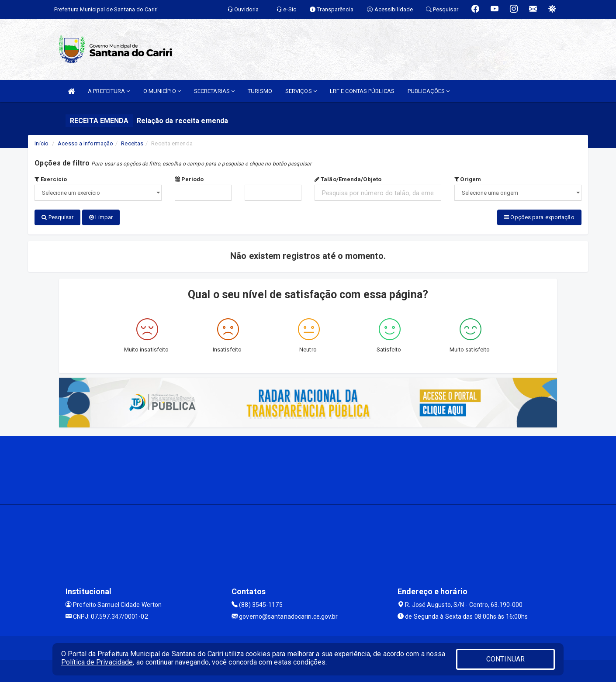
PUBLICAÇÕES (429, 91)
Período (189, 179)
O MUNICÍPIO (162, 91)
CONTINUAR (505, 659)
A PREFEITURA (109, 91)
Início (42, 143)
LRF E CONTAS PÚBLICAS (362, 91)
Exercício (51, 179)
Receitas (132, 143)
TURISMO (260, 91)
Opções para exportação (539, 217)
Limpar (101, 217)
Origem (468, 179)
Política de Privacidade (97, 662)
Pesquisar (57, 217)
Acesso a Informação (85, 143)
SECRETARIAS (214, 91)
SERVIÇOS (301, 91)
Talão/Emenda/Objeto (348, 179)
